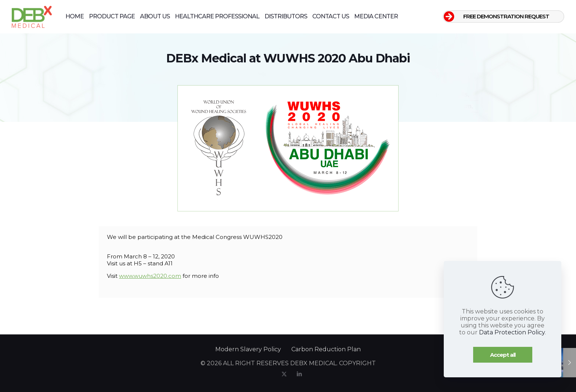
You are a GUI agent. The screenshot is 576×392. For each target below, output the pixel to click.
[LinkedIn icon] (299, 374)
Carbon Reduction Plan (326, 349)
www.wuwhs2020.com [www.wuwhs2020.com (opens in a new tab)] (150, 276)
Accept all (503, 355)
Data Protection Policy (512, 332)
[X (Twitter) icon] (284, 374)
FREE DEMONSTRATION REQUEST (506, 16)
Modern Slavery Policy (248, 349)
